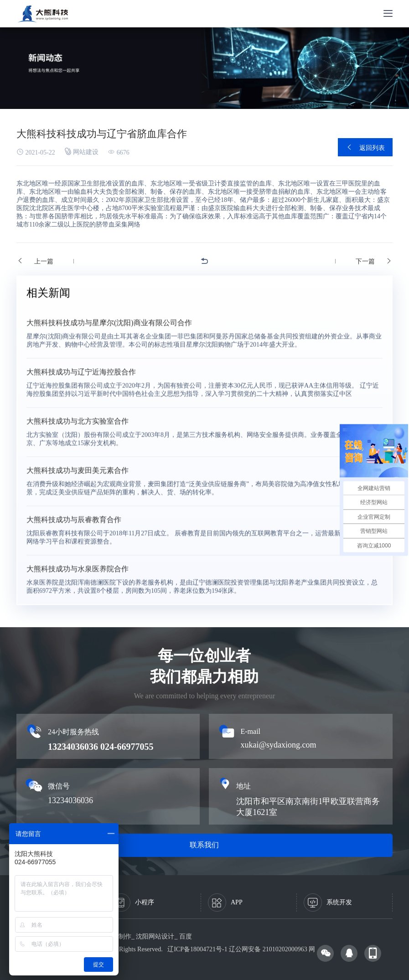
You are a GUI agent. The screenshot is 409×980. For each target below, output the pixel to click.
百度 (186, 936)
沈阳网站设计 (155, 936)
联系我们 (204, 845)
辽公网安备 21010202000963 (268, 949)
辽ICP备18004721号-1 (197, 949)
